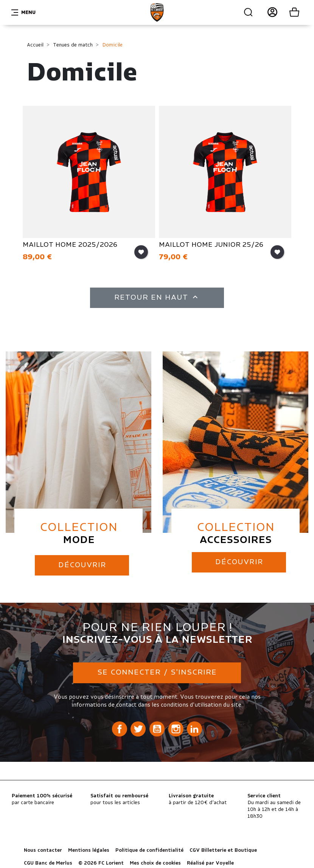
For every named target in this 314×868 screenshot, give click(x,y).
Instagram (176, 727)
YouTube (157, 727)
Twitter (138, 727)
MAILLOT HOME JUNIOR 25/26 (212, 245)
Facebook (120, 727)
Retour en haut (157, 297)
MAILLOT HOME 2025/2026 (71, 245)
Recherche (249, 12)
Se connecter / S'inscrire (157, 671)
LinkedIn (194, 727)
